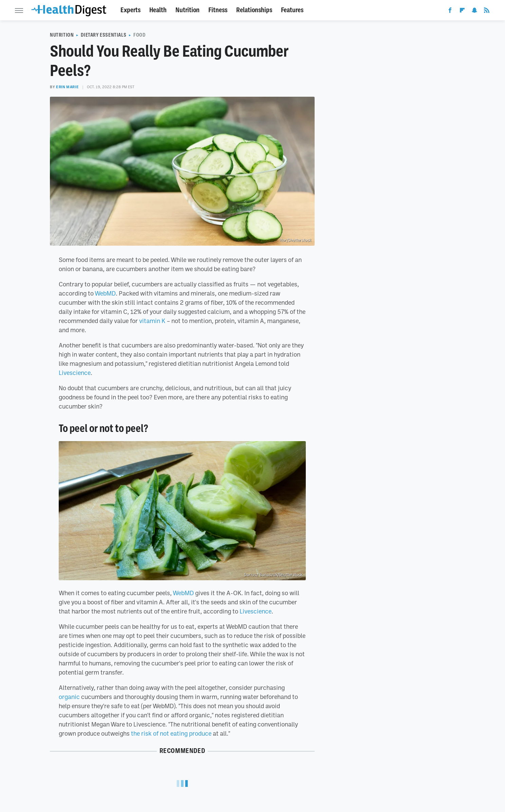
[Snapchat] (474, 12)
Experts (130, 10)
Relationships (254, 10)
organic (69, 697)
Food (139, 35)
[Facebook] (450, 12)
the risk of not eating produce (171, 733)
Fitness (218, 10)
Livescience (75, 373)
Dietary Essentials (104, 35)
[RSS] (487, 12)
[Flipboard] (462, 12)
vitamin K (152, 321)
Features (292, 10)
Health (158, 10)
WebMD (105, 293)
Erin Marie (67, 87)
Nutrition (188, 10)
